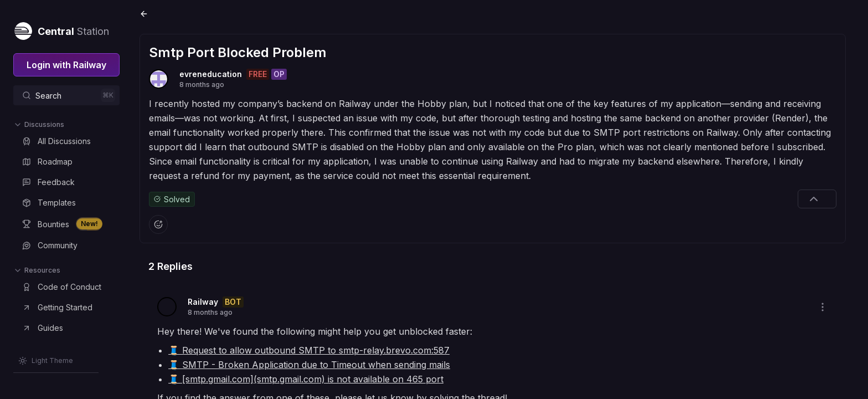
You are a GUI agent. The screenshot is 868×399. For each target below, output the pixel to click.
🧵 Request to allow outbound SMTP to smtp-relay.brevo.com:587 (311, 350)
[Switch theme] (46, 361)
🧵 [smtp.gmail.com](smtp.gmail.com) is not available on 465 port (308, 378)
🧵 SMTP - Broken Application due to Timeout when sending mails (311, 364)
